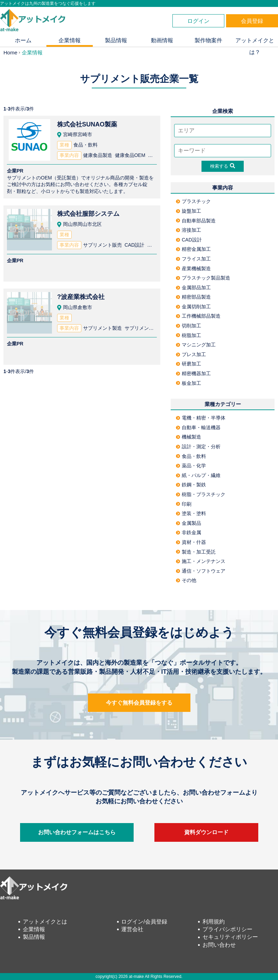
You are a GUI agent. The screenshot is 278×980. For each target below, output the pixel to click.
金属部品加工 (193, 288)
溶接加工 (189, 230)
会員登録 (252, 21)
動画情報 (162, 40)
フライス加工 (193, 259)
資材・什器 (191, 542)
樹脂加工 (189, 335)
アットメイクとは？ (255, 42)
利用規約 (214, 922)
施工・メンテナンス (201, 561)
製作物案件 (208, 40)
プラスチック (193, 201)
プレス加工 (191, 354)
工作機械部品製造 (198, 316)
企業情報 (70, 40)
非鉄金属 (189, 532)
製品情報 (116, 40)
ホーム (23, 40)
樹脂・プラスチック (201, 494)
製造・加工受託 (196, 552)
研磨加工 (189, 364)
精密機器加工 (193, 373)
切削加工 (189, 326)
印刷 (184, 504)
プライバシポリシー (227, 929)
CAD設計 (189, 240)
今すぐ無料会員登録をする (139, 703)
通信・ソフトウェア (201, 571)
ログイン (198, 21)
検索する (223, 166)
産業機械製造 (193, 268)
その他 (186, 580)
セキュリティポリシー (230, 937)
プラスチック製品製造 (203, 278)
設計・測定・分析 (198, 447)
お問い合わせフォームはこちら (77, 832)
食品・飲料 (191, 456)
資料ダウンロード (206, 832)
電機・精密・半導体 (201, 418)
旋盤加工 (189, 211)
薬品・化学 (191, 466)
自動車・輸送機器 (198, 427)
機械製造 (189, 437)
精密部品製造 (193, 297)
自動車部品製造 (196, 221)
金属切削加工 (193, 307)
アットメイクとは (45, 922)
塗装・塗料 (191, 513)
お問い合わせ (219, 945)
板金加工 (189, 383)
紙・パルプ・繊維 (198, 475)
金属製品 (189, 523)
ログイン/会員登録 (144, 922)
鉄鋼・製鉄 (191, 485)
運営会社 (132, 929)
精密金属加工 (193, 249)
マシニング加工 (196, 345)
